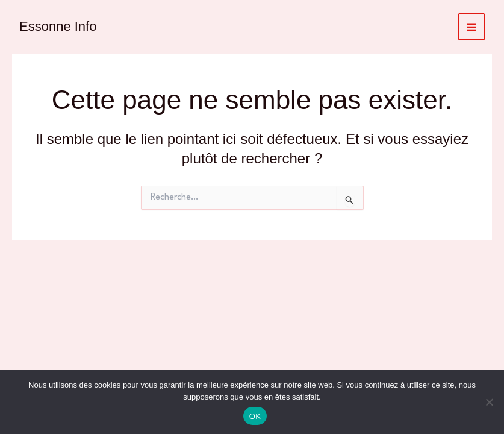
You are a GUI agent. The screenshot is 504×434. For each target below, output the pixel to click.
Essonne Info (58, 26)
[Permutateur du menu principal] (472, 27)
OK (255, 416)
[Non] (489, 402)
